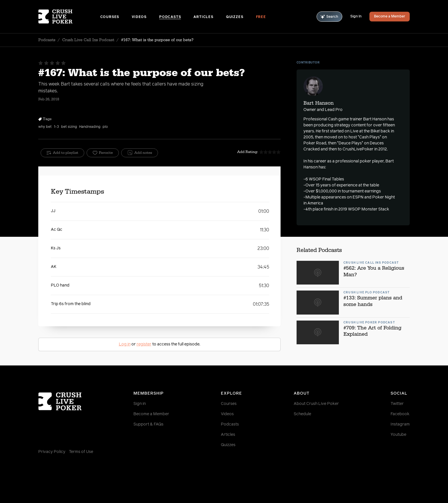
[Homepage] (69, 17)
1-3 (56, 127)
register (144, 344)
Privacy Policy (52, 452)
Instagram (400, 424)
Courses (110, 17)
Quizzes (235, 17)
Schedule (302, 414)
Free (261, 17)
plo (105, 127)
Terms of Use (81, 452)
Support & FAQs (148, 424)
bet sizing (69, 127)
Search (329, 17)
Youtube (398, 435)
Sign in (140, 404)
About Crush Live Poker (316, 404)
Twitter (397, 404)
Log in (125, 344)
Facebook (400, 414)
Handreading (90, 127)
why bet (45, 127)
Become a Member (390, 17)
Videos (139, 17)
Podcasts (170, 17)
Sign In (356, 17)
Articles (203, 17)
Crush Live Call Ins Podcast (88, 40)
